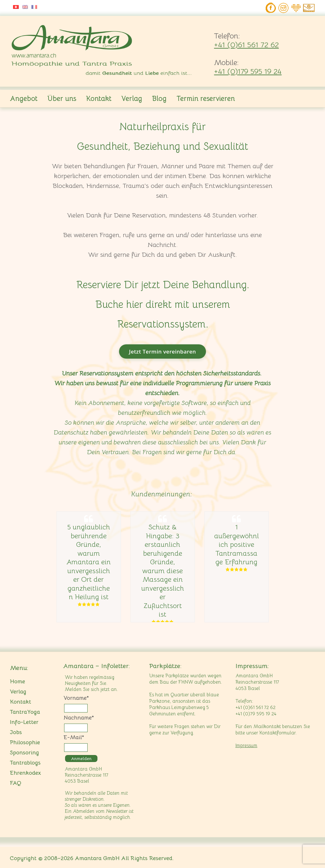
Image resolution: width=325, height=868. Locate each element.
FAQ (16, 783)
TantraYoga (25, 712)
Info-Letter (24, 722)
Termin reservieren (206, 99)
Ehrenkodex (25, 773)
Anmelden (81, 759)
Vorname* (76, 698)
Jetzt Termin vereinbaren (163, 351)
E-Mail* (74, 737)
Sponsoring (24, 752)
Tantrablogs (25, 763)
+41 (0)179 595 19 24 (248, 71)
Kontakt (99, 99)
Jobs (16, 732)
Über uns (62, 99)
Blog (159, 99)
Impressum (246, 745)
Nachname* (79, 718)
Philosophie (25, 742)
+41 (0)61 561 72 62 (246, 45)
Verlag (132, 99)
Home (17, 681)
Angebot (24, 99)
